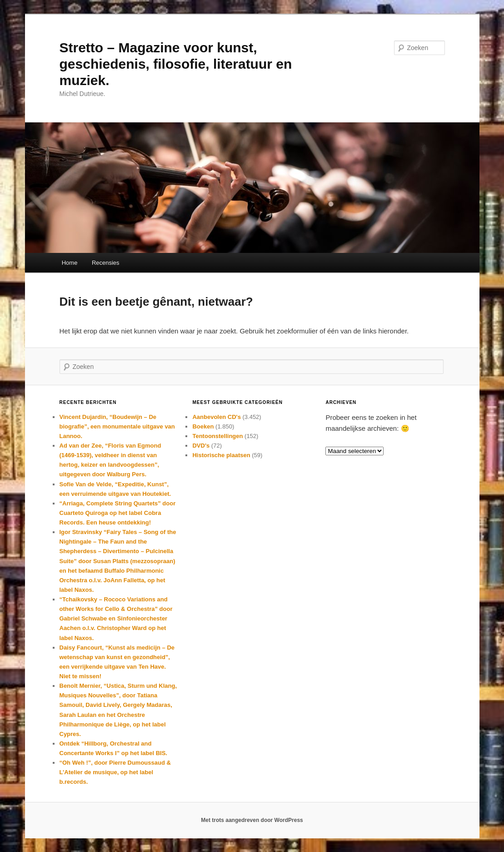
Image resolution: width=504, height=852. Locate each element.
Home (70, 263)
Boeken (203, 426)
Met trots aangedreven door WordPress (252, 820)
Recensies (106, 263)
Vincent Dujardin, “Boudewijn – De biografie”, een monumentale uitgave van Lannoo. (117, 426)
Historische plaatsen (221, 455)
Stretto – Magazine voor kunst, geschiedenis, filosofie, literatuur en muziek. (176, 64)
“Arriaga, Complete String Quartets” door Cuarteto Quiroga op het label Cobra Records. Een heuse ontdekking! (118, 513)
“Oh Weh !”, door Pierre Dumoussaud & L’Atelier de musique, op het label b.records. (115, 772)
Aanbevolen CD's (216, 417)
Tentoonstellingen (217, 436)
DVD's (201, 446)
